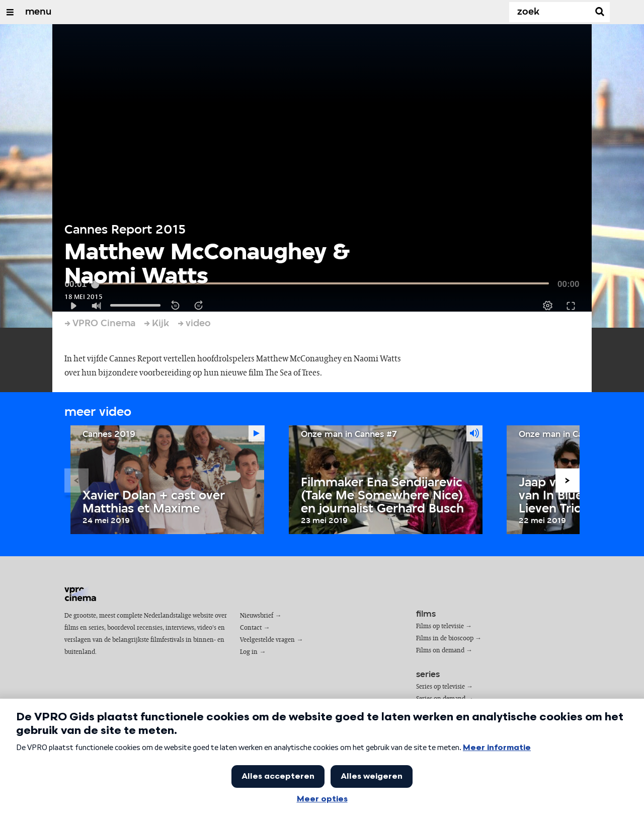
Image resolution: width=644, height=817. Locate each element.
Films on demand (440, 651)
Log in (249, 652)
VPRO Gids (86, 773)
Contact (251, 628)
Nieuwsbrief (257, 616)
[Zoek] (551, 12)
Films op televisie (440, 626)
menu (38, 12)
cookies (83, 788)
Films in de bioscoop (445, 639)
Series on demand (441, 699)
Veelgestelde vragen (267, 640)
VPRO (112, 773)
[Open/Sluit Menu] (10, 12)
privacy (110, 788)
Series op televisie (440, 687)
